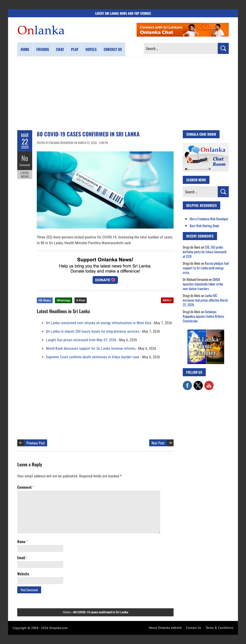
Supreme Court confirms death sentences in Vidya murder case (93, 357)
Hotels (91, 49)
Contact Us (194, 628)
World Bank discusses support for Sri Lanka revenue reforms (91, 348)
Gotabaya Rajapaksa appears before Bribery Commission (203, 316)
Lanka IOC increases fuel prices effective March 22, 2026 (205, 300)
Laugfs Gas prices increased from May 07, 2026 (81, 340)
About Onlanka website (165, 628)
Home (25, 49)
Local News (25, 175)
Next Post (158, 443)
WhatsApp (64, 300)
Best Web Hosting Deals (205, 226)
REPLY (167, 300)
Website (23, 574)
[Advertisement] (123, 93)
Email (22, 558)
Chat (60, 49)
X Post (81, 300)
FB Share (45, 300)
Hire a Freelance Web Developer (209, 219)
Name (22, 541)
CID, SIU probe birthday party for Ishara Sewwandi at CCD (205, 252)
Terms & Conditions (219, 628)
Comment (25, 165)
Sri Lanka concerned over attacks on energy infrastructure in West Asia (99, 323)
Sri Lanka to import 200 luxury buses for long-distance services (93, 331)
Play (75, 49)
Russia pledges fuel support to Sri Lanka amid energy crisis (206, 268)
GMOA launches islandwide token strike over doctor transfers (203, 284)
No (25, 158)
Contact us (113, 49)
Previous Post (36, 443)
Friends (43, 49)
